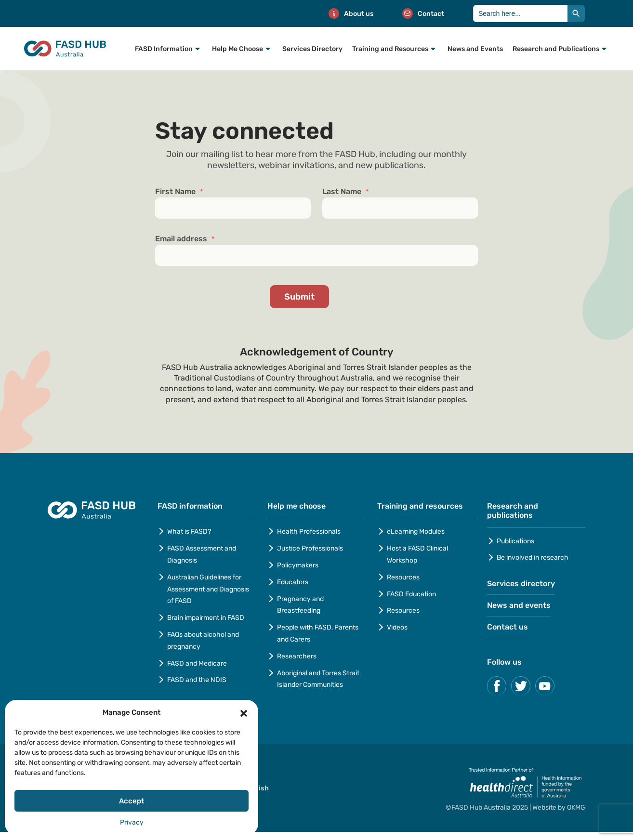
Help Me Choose (237, 49)
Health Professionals (309, 532)
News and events (519, 605)
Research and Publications (556, 49)
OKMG (576, 807)
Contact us (508, 627)
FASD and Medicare (197, 663)
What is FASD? (189, 532)
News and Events (475, 49)
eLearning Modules (416, 532)
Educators (293, 582)
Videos (397, 627)
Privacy (132, 822)
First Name (179, 192)
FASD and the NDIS (197, 680)
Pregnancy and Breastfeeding (300, 605)
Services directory (521, 584)
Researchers (297, 656)
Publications (515, 541)
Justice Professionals (311, 548)
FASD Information (164, 49)
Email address (185, 239)
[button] (244, 712)
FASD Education (411, 594)
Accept (132, 801)
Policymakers (298, 565)
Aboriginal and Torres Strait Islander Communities (318, 679)
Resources (403, 577)
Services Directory (312, 49)
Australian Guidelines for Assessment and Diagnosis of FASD (208, 589)
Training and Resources (390, 49)
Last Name (345, 192)
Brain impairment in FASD (206, 618)
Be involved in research (533, 558)
